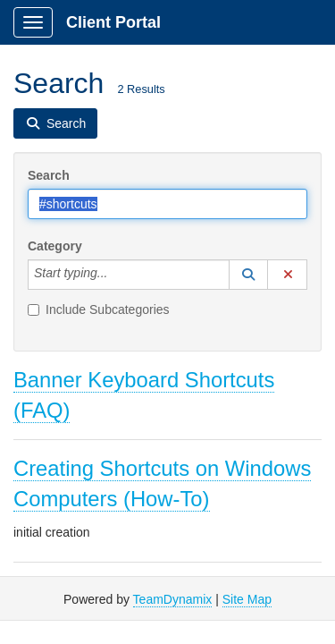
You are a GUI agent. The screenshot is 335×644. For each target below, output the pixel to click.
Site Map (247, 599)
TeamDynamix (173, 599)
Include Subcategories (99, 309)
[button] (248, 275)
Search (49, 175)
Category (55, 246)
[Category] (117, 275)
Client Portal (113, 22)
